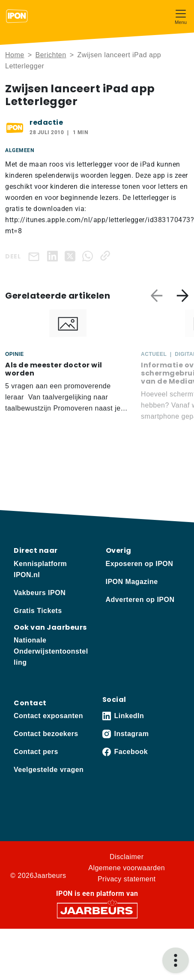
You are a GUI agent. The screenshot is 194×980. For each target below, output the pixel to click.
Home (15, 55)
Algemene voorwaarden (127, 868)
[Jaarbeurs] (97, 910)
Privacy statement (127, 879)
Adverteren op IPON (140, 600)
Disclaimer (127, 857)
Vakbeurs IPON (40, 593)
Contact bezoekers (46, 734)
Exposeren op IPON (140, 564)
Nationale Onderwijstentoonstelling (51, 651)
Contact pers (36, 752)
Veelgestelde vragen (49, 770)
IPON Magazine (132, 582)
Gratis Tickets (38, 611)
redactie (46, 122)
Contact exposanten (48, 716)
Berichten (51, 55)
